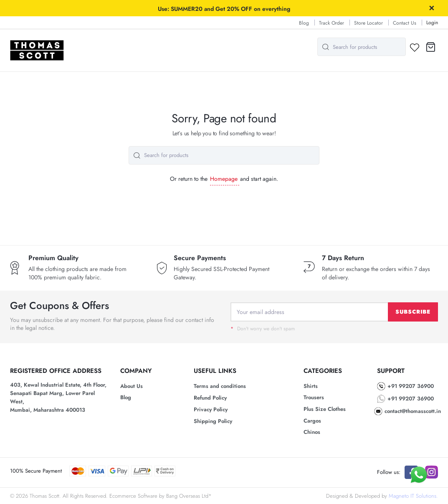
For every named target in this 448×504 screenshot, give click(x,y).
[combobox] (362, 47)
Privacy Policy (211, 409)
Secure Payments (200, 258)
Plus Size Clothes (325, 409)
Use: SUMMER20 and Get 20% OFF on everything (224, 9)
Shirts (311, 386)
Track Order (332, 23)
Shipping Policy (213, 421)
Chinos (312, 432)
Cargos (312, 421)
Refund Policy (210, 398)
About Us (132, 386)
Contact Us (405, 23)
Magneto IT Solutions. (413, 496)
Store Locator (368, 23)
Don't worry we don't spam (263, 329)
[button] (431, 47)
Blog (304, 23)
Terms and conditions (220, 386)
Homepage (224, 179)
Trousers (314, 397)
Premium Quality (53, 258)
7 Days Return (343, 258)
